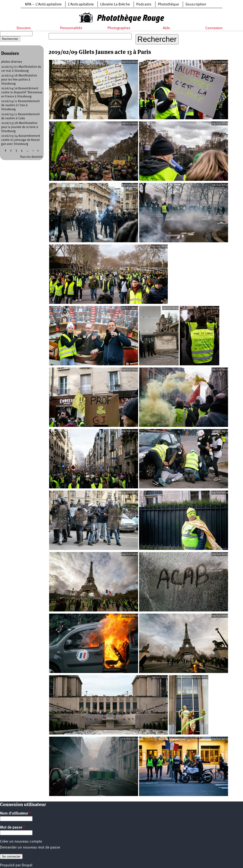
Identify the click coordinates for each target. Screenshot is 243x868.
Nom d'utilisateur (15, 814)
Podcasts (144, 5)
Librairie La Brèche (115, 5)
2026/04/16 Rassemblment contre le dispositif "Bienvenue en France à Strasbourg (22, 93)
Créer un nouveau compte (21, 842)
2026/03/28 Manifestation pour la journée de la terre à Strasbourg (20, 127)
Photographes (119, 28)
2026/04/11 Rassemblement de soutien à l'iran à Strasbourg (20, 105)
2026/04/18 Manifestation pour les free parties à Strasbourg (19, 80)
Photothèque (168, 5)
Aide (166, 28)
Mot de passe (12, 828)
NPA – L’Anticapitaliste (43, 5)
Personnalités (71, 28)
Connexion (214, 28)
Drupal (27, 865)
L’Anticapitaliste (81, 5)
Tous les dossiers (31, 157)
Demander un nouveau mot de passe (30, 848)
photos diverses (12, 62)
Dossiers (24, 28)
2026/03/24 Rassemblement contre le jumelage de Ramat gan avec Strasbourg (21, 140)
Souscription (196, 5)
